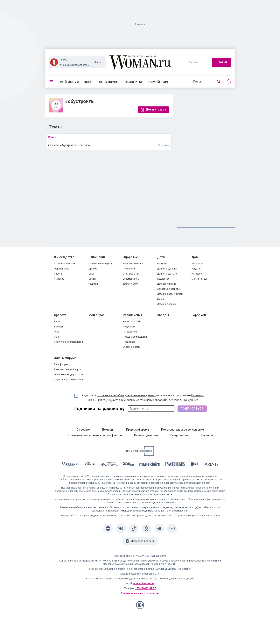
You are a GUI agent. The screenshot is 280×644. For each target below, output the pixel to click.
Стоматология (131, 274)
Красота (60, 315)
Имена (161, 299)
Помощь (108, 430)
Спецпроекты (179, 435)
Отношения (97, 257)
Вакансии (207, 435)
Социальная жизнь (65, 264)
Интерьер (197, 274)
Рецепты (196, 269)
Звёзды (163, 315)
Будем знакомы (132, 347)
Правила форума (137, 430)
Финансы (59, 279)
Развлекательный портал (68, 369)
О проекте (83, 430)
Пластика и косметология (68, 342)
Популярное (110, 82)
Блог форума (61, 364)
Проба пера (129, 342)
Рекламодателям (146, 435)
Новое (89, 82)
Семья (92, 279)
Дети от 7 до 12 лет (168, 274)
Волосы (58, 327)
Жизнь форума (65, 358)
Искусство (129, 327)
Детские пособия (167, 304)
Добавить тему (156, 110)
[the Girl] (194, 465)
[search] (207, 82)
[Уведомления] (229, 82)
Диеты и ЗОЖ (130, 284)
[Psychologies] (175, 465)
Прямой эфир (158, 82)
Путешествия (130, 332)
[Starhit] (128, 465)
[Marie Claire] (150, 465)
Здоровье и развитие (169, 289)
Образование (62, 269)
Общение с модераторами (69, 375)
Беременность (131, 279)
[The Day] (90, 465)
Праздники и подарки (135, 337)
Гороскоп (199, 315)
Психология (129, 269)
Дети (161, 257)
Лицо (57, 322)
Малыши (162, 264)
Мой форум (69, 82)
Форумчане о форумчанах (69, 380)
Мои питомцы (199, 279)
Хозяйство (197, 264)
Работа (58, 274)
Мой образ (97, 315)
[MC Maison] (109, 465)
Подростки (163, 279)
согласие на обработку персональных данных (126, 395)
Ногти (57, 337)
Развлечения (133, 315)
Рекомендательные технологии (140, 593)
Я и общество (64, 257)
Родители (94, 284)
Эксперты (133, 82)
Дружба (93, 269)
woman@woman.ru (144, 583)
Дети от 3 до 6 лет (167, 269)
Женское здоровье (133, 264)
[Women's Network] (140, 455)
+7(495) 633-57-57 (145, 588)
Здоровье (130, 257)
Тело (57, 332)
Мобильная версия (142, 541)
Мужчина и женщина (100, 264)
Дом (195, 257)
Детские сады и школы (170, 294)
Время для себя (132, 322)
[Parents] (211, 465)
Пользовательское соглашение (182, 430)
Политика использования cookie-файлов (94, 435)
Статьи (222, 62)
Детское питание (167, 284)
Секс (91, 274)
